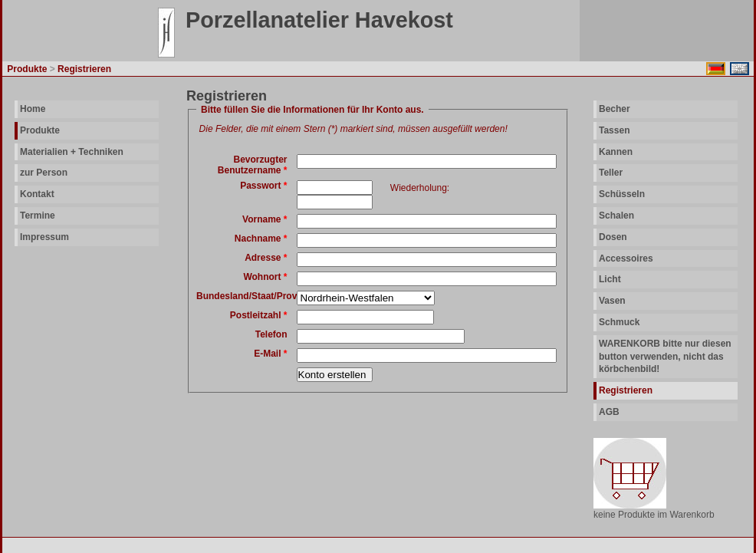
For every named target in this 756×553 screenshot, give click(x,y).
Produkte (40, 130)
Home (33, 109)
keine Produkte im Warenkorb (654, 515)
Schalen (616, 216)
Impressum (44, 237)
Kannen (616, 152)
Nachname (261, 239)
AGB (609, 412)
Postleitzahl (259, 315)
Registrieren (626, 390)
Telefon (271, 334)
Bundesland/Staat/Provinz (253, 296)
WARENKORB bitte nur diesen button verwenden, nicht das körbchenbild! (665, 357)
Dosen (613, 237)
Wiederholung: (420, 188)
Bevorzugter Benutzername (253, 165)
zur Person (44, 173)
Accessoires (626, 258)
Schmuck (619, 322)
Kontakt (37, 194)
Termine (38, 216)
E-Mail (270, 354)
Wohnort (265, 277)
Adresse (266, 258)
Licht (610, 279)
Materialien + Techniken (72, 152)
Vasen (612, 301)
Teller (611, 173)
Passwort (263, 186)
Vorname (265, 219)
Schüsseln (622, 194)
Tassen (614, 130)
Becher (615, 109)
